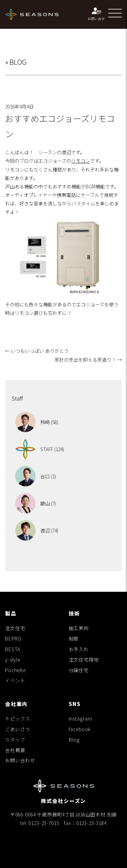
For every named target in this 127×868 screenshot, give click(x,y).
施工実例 (79, 628)
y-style (13, 660)
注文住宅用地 (84, 660)
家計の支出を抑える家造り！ (88, 360)
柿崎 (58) (37, 422)
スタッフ (15, 740)
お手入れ (79, 649)
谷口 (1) (36, 476)
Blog (74, 740)
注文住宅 (15, 628)
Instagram (81, 719)
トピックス (18, 719)
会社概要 (15, 750)
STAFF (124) (40, 449)
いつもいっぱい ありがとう (37, 351)
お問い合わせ (20, 760)
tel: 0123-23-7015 (40, 823)
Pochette (15, 670)
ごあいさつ (18, 729)
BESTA (13, 649)
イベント (15, 680)
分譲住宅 (79, 670)
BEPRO (13, 639)
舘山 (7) (36, 503)
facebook (80, 729)
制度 (74, 639)
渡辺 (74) (37, 530)
